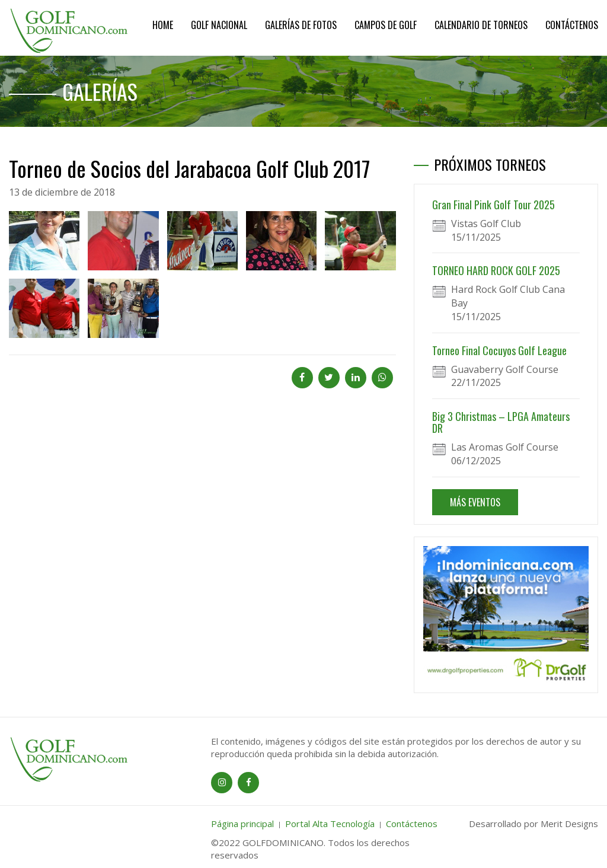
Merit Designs (569, 824)
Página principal (242, 824)
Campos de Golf (386, 25)
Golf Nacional (219, 25)
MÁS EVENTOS (475, 502)
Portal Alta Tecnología (330, 824)
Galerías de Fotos (301, 25)
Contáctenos (572, 25)
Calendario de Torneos (481, 25)
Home (163, 25)
